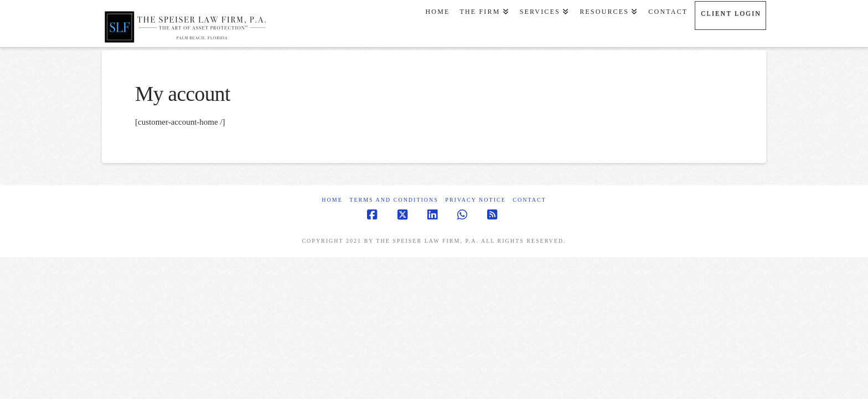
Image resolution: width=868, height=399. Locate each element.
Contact (529, 200)
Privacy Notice (475, 200)
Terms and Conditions (394, 200)
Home (332, 200)
